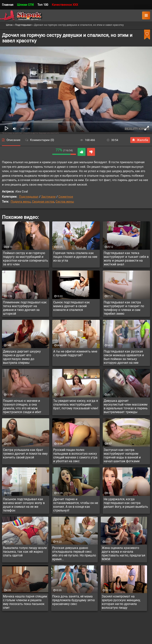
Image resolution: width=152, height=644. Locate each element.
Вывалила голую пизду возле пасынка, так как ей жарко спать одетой (25, 552)
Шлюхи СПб (25, 5)
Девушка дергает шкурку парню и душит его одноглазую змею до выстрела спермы (22, 357)
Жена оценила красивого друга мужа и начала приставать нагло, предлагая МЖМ (123, 553)
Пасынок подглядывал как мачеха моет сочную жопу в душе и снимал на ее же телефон (24, 505)
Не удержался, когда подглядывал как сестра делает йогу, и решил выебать (126, 503)
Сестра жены (65, 202)
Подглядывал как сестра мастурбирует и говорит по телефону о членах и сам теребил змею (124, 308)
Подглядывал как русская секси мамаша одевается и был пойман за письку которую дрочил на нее (124, 357)
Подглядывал (29, 197)
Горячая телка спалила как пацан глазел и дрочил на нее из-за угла (75, 257)
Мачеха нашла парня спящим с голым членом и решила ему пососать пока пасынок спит (25, 602)
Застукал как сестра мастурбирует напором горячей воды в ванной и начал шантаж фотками (122, 455)
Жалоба (140, 140)
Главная (8, 5)
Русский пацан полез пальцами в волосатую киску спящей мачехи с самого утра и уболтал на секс (75, 455)
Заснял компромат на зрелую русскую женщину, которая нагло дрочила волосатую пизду (121, 602)
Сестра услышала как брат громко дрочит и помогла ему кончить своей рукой (25, 454)
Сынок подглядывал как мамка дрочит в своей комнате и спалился (72, 306)
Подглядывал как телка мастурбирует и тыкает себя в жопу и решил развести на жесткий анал (126, 259)
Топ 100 (43, 5)
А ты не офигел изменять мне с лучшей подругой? (75, 353)
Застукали (48, 197)
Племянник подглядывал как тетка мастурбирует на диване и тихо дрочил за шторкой (25, 308)
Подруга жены (21, 202)
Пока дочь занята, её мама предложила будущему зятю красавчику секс (74, 600)
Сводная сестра (43, 202)
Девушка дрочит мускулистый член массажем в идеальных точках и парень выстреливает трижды (126, 406)
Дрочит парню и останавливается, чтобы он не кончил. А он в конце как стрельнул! (76, 505)
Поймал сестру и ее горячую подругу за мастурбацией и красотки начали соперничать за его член (26, 259)
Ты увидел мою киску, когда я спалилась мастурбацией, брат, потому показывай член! (76, 404)
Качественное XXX (65, 5)
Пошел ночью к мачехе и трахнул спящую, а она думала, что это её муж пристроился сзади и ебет (22, 406)
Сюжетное (66, 197)
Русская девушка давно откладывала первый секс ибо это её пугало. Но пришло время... (74, 553)
